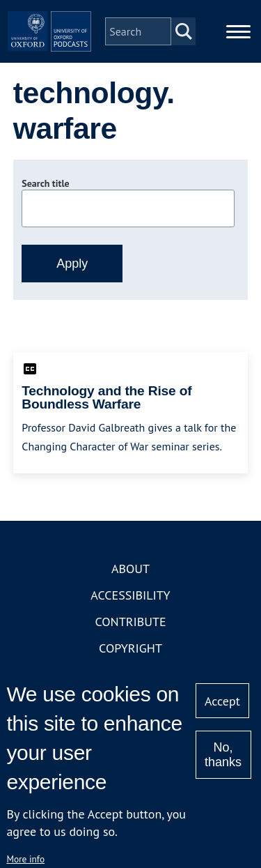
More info (25, 859)
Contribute (130, 622)
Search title (45, 183)
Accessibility (130, 595)
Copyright (130, 648)
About (130, 569)
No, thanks (223, 755)
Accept (222, 701)
